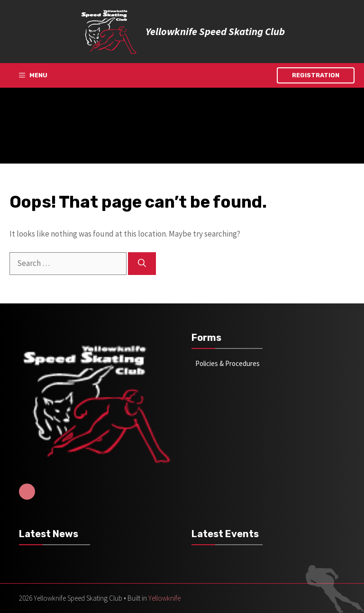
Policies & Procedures (227, 363)
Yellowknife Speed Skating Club (215, 31)
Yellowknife (164, 598)
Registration (316, 75)
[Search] (142, 264)
